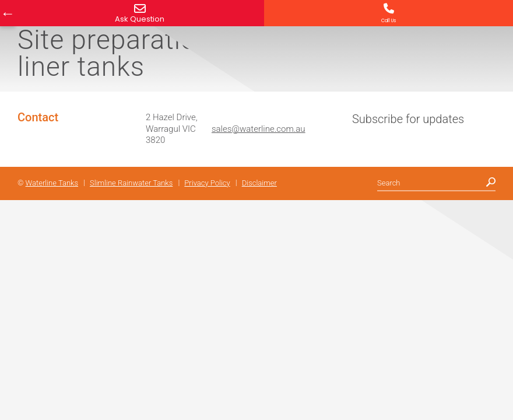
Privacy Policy (207, 183)
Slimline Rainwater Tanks (131, 183)
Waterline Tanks (52, 183)
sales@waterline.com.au (259, 129)
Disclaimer (259, 183)
